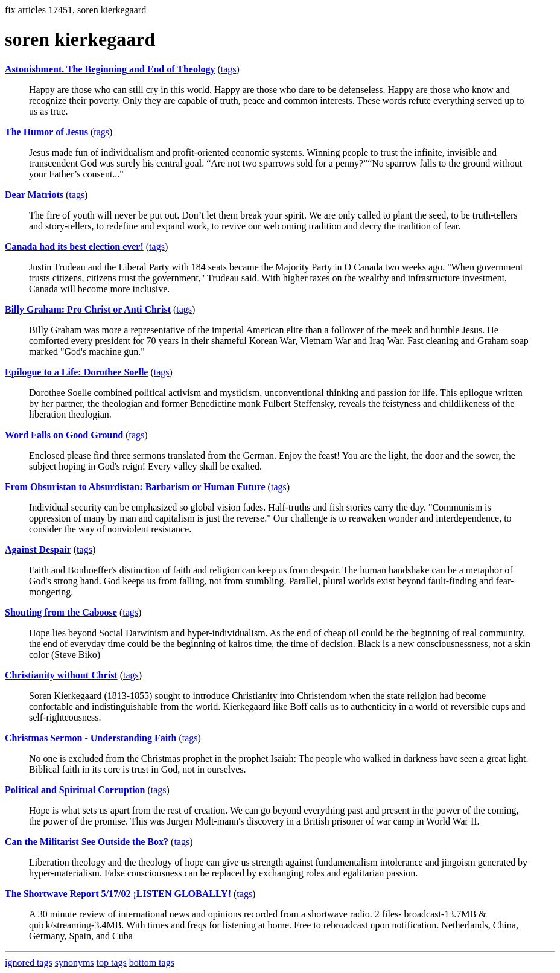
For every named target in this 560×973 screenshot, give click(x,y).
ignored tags (29, 962)
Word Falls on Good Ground (64, 435)
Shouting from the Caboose (61, 612)
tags (229, 69)
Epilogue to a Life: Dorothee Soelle (76, 372)
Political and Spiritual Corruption (75, 790)
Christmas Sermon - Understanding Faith (91, 738)
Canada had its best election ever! (74, 247)
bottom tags (152, 962)
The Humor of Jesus (46, 132)
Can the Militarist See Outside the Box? (87, 842)
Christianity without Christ (61, 675)
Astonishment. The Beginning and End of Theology (110, 69)
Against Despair (38, 550)
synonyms (75, 962)
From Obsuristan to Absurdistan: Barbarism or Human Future (135, 487)
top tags (112, 962)
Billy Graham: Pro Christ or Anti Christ (88, 309)
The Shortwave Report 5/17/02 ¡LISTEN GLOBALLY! (118, 894)
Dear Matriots (34, 195)
